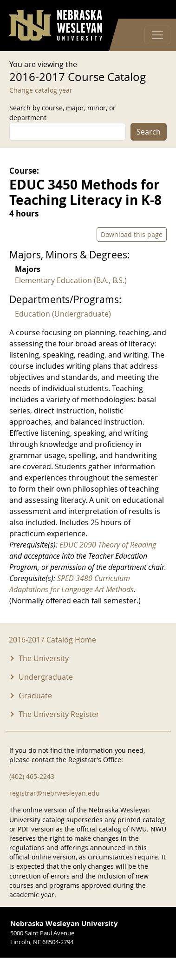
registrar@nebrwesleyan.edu (55, 793)
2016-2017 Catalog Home (52, 640)
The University (44, 658)
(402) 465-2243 (32, 776)
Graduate (35, 696)
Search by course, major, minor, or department (62, 113)
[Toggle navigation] (157, 35)
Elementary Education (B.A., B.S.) (71, 280)
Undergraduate (46, 677)
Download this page (132, 234)
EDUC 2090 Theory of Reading (108, 545)
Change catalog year (41, 90)
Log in (155, 10)
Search (149, 132)
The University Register (59, 714)
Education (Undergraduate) (63, 314)
